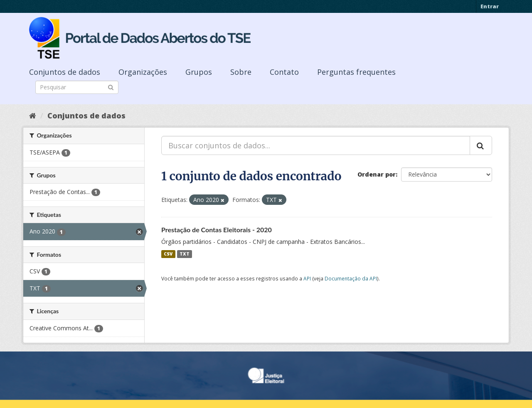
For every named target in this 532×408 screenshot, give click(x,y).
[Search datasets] (77, 87)
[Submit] (111, 87)
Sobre (241, 72)
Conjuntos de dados (65, 72)
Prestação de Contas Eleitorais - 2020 (217, 230)
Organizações (143, 72)
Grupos (199, 72)
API (307, 278)
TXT (185, 254)
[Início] (33, 116)
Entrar (490, 6)
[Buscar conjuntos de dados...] (316, 145)
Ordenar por (377, 174)
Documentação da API (351, 278)
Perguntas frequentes (356, 72)
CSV (168, 254)
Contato (284, 72)
